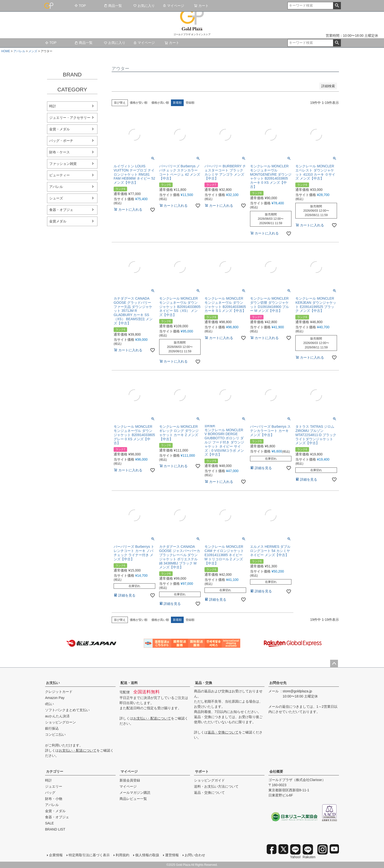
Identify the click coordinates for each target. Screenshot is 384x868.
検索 (337, 6)
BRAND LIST (55, 829)
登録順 (190, 103)
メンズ (33, 51)
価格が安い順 (139, 103)
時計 (53, 106)
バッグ (50, 793)
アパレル (19, 51)
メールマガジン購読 (135, 793)
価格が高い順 (160, 103)
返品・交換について (223, 732)
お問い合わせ (195, 855)
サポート (202, 771)
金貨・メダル (60, 129)
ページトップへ (334, 664)
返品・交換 (204, 683)
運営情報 (172, 855)
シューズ (56, 198)
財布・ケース (60, 152)
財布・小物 (54, 799)
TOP (80, 6)
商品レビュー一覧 (133, 799)
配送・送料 (129, 683)
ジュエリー (54, 786)
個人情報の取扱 (147, 855)
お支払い (53, 683)
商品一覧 (113, 6)
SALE (49, 823)
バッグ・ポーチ (61, 141)
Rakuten (309, 852)
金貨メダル (58, 221)
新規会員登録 (130, 780)
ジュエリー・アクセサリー (70, 118)
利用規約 (122, 855)
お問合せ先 (278, 683)
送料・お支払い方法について (216, 786)
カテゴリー (55, 771)
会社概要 (276, 771)
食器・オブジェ (61, 210)
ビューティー (60, 175)
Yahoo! (295, 852)
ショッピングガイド (209, 780)
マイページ (173, 6)
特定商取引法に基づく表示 (89, 855)
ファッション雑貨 (63, 164)
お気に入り (144, 6)
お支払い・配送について (78, 750)
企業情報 (56, 855)
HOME (6, 51)
